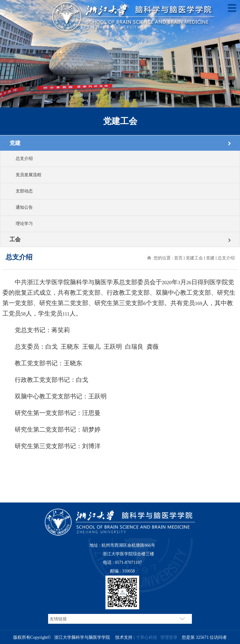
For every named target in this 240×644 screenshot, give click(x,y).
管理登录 (169, 637)
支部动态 (24, 191)
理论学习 (24, 224)
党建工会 (194, 258)
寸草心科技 (147, 637)
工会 (15, 239)
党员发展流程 (29, 175)
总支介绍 (24, 159)
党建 (15, 143)
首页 (178, 258)
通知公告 (24, 207)
